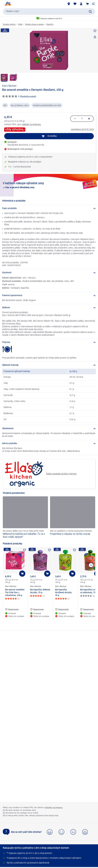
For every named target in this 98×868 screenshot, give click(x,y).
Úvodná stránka (9, 24)
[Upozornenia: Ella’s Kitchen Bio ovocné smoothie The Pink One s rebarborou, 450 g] (12, 609)
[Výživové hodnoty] (49, 365)
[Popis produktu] (49, 208)
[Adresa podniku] (49, 444)
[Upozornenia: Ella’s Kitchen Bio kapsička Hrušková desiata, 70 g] (62, 609)
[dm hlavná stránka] (8, 4)
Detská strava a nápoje (34, 24)
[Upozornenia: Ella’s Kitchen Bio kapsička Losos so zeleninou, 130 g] (87, 609)
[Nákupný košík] (87, 4)
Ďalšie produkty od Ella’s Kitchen (41, 474)
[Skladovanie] (49, 429)
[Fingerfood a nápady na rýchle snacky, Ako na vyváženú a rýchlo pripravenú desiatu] (73, 518)
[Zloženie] (49, 308)
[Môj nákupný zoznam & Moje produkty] (75, 4)
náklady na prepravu (31, 125)
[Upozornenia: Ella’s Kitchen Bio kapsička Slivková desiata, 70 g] (37, 609)
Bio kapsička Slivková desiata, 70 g (40, 591)
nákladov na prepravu (54, 808)
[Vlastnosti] (49, 273)
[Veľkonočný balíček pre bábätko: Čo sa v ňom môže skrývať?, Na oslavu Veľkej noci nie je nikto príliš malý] (25, 518)
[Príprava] (49, 342)
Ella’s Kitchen (9, 86)
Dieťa (20, 24)
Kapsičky (50, 24)
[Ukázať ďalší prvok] (91, 565)
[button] (94, 4)
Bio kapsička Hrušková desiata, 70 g (64, 593)
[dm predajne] (69, 4)
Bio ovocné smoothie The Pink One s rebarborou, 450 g (15, 593)
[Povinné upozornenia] (49, 296)
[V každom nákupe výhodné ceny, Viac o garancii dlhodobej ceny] (49, 185)
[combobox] (49, 12)
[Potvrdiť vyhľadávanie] (90, 12)
